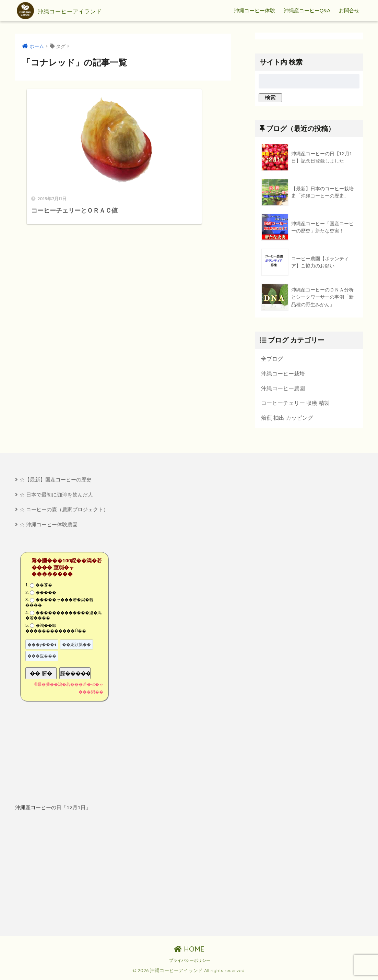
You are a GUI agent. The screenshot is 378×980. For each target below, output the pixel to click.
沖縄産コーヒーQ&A (307, 10)
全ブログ (272, 359)
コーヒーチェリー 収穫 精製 (296, 404)
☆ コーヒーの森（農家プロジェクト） (64, 511)
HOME (189, 951)
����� (46, 595)
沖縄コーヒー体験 (255, 10)
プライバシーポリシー (190, 963)
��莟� (44, 587)
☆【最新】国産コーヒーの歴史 (56, 481)
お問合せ (349, 10)
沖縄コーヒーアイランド (74, 11)
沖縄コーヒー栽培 (283, 373)
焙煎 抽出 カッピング (287, 419)
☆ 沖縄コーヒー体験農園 (49, 527)
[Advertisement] (67, 876)
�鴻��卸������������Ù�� (56, 630)
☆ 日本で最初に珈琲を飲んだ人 (56, 496)
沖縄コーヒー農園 (283, 389)
